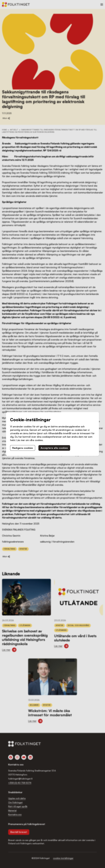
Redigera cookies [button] (23, 448)
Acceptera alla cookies (54, 448)
